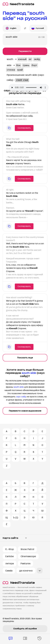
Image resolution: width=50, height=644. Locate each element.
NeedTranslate (18, 4)
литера (10, 563)
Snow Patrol (27, 549)
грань (26, 65)
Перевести (25, 51)
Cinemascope (28, 556)
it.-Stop (10, 549)
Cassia (9, 571)
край (20, 70)
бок (18, 65)
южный (22, 59)
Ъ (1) (16, 517)
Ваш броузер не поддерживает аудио (29, 88)
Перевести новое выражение (25, 411)
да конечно (26, 571)
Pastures (25, 563)
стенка (11, 70)
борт (34, 65)
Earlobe (10, 556)
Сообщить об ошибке (25, 629)
